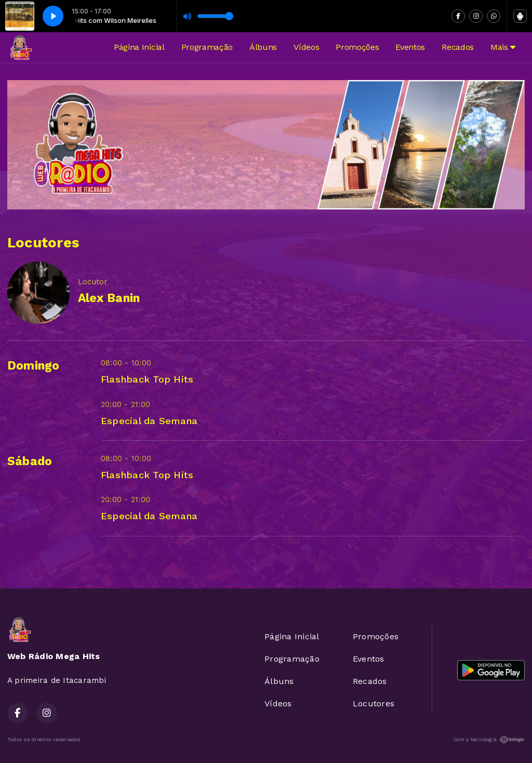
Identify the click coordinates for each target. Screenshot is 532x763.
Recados (458, 47)
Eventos (410, 47)
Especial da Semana (149, 421)
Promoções (357, 47)
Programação (207, 47)
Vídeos (306, 47)
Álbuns (263, 47)
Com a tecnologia (489, 740)
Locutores (374, 703)
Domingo (34, 366)
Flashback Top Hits (147, 379)
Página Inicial (139, 47)
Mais (503, 47)
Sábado (30, 461)
